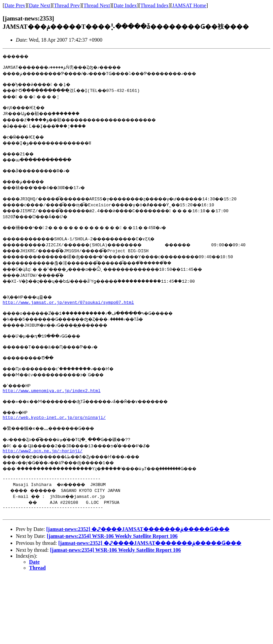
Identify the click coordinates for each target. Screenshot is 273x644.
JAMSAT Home (189, 5)
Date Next (40, 5)
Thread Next (97, 5)
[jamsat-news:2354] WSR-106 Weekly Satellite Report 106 (112, 566)
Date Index (125, 5)
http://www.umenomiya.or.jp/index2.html (51, 410)
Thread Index (154, 5)
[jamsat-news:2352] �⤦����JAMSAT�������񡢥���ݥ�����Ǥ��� (138, 559)
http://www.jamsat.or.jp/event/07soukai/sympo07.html (68, 315)
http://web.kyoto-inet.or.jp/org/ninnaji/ (54, 440)
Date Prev (15, 5)
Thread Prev (67, 5)
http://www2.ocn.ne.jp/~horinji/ (43, 476)
